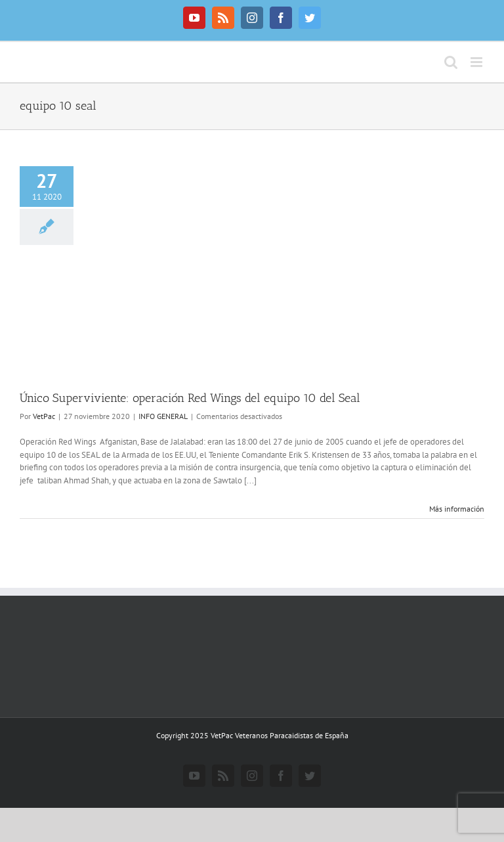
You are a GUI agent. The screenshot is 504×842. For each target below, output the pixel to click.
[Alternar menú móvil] (477, 62)
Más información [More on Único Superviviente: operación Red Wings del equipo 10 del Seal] (457, 509)
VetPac (44, 416)
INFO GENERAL (163, 416)
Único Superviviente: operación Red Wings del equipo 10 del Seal (190, 398)
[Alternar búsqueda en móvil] (451, 62)
